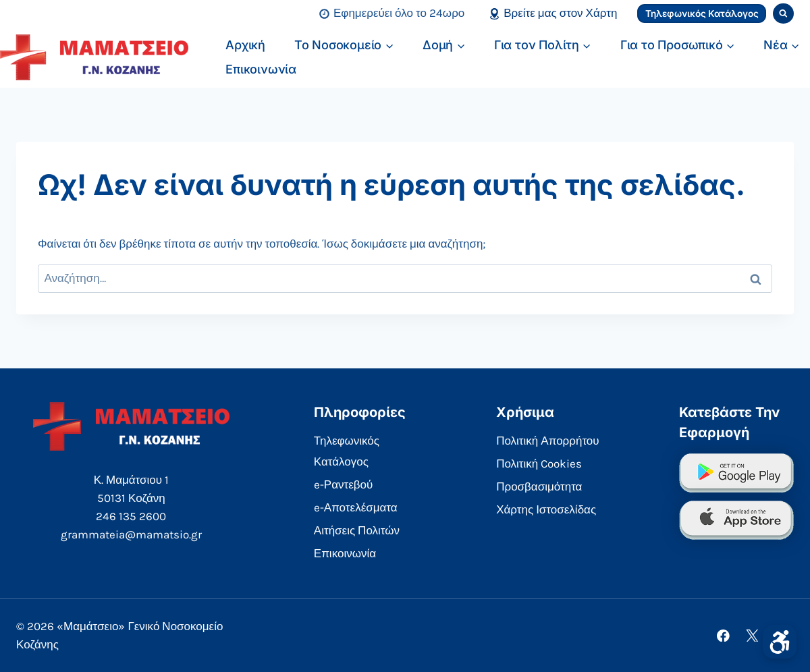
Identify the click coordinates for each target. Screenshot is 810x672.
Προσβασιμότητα (539, 486)
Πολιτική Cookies (539, 464)
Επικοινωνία (261, 69)
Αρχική (245, 45)
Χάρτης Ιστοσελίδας (546, 509)
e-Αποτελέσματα (356, 507)
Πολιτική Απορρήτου (547, 441)
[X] (752, 635)
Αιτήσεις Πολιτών (357, 530)
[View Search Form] (783, 14)
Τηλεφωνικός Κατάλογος (702, 13)
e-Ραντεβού (344, 484)
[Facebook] (723, 635)
